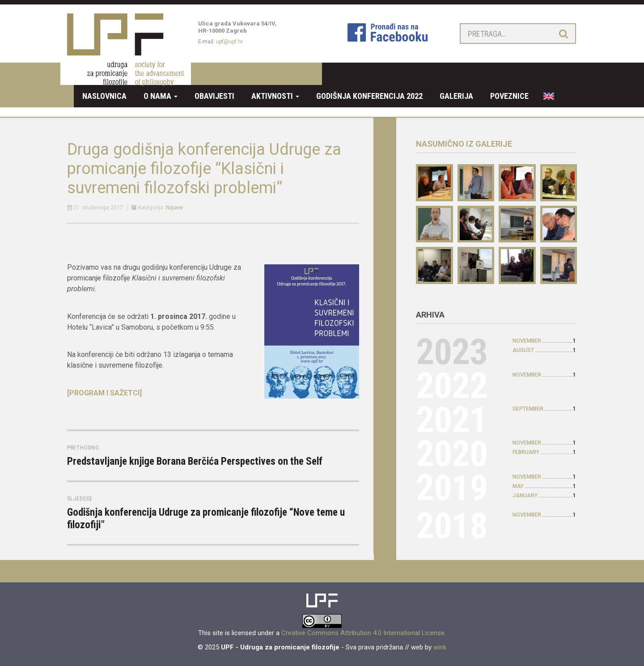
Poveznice (509, 96)
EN (546, 96)
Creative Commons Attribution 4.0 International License (363, 633)
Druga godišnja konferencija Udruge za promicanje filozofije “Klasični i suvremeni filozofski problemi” (204, 169)
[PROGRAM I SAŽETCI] (104, 393)
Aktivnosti (275, 96)
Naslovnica (104, 96)
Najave (174, 208)
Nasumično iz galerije (464, 144)
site (218, 633)
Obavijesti (214, 96)
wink (440, 647)
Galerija (456, 96)
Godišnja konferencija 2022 (369, 96)
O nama (161, 96)
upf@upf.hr (229, 42)
